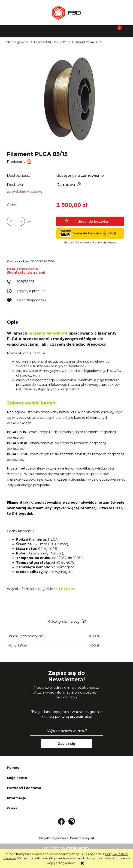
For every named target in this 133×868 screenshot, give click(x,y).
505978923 (26, 282)
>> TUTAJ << (64, 589)
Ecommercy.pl (82, 838)
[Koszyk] (116, 31)
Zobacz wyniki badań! (32, 403)
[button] (17, 31)
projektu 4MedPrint (47, 333)
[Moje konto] (83, 31)
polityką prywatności (73, 717)
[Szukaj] (50, 31)
